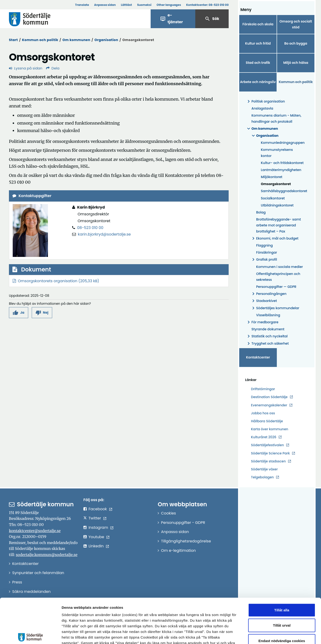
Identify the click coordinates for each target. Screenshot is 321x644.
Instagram (98, 528)
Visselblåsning (268, 315)
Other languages (169, 5)
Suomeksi (144, 5)
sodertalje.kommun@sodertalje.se (47, 555)
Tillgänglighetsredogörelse (186, 541)
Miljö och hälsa (296, 63)
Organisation (106, 40)
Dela (53, 68)
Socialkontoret (273, 198)
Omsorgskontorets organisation (48, 281)
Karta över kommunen (270, 429)
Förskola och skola (258, 24)
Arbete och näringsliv (258, 82)
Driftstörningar (263, 389)
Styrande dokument (268, 329)
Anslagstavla (262, 108)
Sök (212, 19)
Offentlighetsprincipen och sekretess (278, 277)
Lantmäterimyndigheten (281, 170)
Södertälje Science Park (270, 453)
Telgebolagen (262, 477)
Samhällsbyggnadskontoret (283, 191)
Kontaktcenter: (207, 5)
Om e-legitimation (178, 551)
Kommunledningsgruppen (283, 143)
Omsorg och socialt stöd (296, 24)
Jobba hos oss (263, 413)
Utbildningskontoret (277, 205)
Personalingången (268, 294)
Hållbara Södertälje (267, 421)
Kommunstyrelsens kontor (277, 153)
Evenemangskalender (269, 405)
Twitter (95, 518)
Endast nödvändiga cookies (282, 608)
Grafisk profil (264, 260)
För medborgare (262, 322)
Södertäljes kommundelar (275, 308)
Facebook (98, 509)
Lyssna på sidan (26, 68)
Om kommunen (76, 40)
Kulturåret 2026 (264, 437)
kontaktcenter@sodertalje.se (35, 531)
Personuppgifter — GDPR (276, 287)
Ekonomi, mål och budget (274, 238)
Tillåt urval (282, 593)
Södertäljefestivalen (267, 445)
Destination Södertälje (269, 397)
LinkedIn (96, 546)
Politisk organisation (265, 101)
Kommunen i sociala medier (280, 267)
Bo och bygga (296, 43)
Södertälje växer (264, 469)
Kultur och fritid (258, 43)
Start (13, 40)
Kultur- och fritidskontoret (282, 163)
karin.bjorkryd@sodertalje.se (104, 234)
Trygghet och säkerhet (267, 344)
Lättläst (127, 5)
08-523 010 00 (90, 228)
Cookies (168, 513)
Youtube (96, 537)
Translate (82, 5)
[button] (19, 313)
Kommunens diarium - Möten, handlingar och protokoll (276, 118)
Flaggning (264, 245)
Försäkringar (267, 252)
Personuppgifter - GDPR (183, 523)
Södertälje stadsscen (268, 461)
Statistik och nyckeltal (267, 336)
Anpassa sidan (105, 5)
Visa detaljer (257, 635)
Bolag (261, 212)
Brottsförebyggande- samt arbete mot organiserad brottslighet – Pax (279, 225)
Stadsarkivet (264, 301)
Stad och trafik (258, 63)
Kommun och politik (40, 40)
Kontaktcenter (258, 357)
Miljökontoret (272, 177)
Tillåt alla (282, 577)
